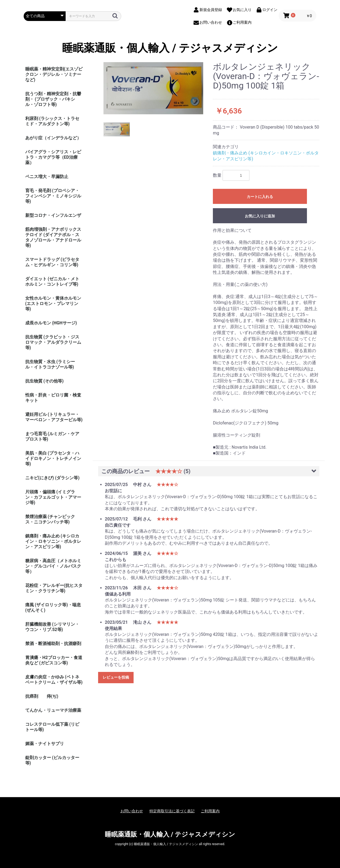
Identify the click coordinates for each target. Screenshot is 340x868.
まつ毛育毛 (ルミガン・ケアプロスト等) (52, 436)
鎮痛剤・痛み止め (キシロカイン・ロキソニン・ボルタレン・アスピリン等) (53, 541)
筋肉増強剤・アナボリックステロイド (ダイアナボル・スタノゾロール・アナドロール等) (53, 237)
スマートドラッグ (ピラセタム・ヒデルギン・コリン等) (52, 262)
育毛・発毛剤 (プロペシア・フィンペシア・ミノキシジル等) (53, 196)
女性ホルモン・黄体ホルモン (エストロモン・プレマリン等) (53, 304)
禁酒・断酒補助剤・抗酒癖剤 (53, 644)
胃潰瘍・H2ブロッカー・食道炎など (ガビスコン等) (54, 660)
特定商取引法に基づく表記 (172, 811)
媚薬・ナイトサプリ (45, 744)
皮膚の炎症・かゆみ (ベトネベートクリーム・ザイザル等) (54, 680)
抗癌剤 (32, 696)
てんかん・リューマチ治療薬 (53, 710)
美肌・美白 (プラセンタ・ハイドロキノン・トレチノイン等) (53, 458)
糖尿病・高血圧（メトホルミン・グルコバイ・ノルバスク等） (53, 566)
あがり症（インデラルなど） (53, 138)
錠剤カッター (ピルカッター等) (52, 760)
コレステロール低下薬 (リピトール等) (52, 727)
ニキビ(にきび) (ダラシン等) (52, 478)
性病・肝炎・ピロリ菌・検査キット (53, 398)
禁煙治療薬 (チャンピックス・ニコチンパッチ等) (50, 519)
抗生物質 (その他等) (44, 381)
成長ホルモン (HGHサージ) (51, 323)
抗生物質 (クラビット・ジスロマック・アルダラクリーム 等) (53, 342)
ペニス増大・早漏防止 (47, 177)
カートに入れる (260, 197)
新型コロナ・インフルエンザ (53, 215)
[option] (153, 88)
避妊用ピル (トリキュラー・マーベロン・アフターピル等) (54, 417)
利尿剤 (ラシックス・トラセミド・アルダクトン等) (52, 121)
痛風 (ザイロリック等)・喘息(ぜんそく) (53, 607)
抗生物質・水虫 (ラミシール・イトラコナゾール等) (50, 364)
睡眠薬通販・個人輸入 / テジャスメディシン (170, 48)
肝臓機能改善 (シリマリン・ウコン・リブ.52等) (52, 627)
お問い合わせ (132, 811)
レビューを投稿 (116, 677)
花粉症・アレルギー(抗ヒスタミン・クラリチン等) (54, 588)
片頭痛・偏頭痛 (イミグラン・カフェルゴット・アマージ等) (53, 497)
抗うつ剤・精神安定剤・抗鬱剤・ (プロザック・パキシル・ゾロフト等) (53, 99)
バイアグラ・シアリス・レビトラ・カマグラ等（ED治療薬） (53, 157)
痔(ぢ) (53, 696)
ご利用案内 (210, 811)
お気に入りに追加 (260, 216)
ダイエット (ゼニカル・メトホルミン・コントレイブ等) (52, 281)
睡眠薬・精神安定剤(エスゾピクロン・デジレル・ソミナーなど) (54, 74)
